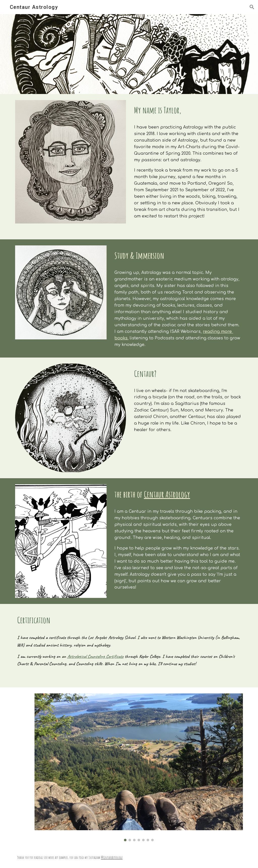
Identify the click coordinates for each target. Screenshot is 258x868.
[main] (188, 110)
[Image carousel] (139, 767)
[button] (252, 7)
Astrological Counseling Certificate (95, 656)
